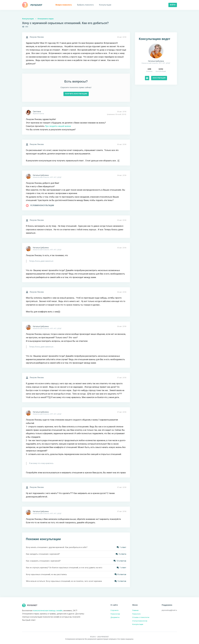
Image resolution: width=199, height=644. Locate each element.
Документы (115, 617)
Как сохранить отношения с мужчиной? (43, 561)
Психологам (115, 614)
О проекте (114, 610)
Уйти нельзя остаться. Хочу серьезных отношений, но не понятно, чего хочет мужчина (64, 581)
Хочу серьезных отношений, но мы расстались (46, 574)
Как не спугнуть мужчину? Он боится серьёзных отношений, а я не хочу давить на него (64, 568)
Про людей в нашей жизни (58, 126)
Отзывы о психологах (141, 617)
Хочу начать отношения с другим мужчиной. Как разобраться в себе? (57, 547)
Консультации (28, 19)
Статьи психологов (140, 621)
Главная (135, 610)
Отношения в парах (46, 19)
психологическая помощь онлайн (48, 611)
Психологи (136, 614)
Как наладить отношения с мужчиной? (43, 554)
